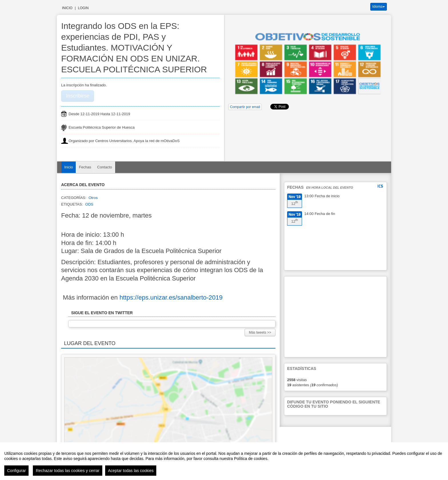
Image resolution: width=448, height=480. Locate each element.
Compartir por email (245, 107)
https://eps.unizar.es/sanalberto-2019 (171, 297)
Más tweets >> (260, 332)
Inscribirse (78, 96)
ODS (89, 204)
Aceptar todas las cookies (131, 471)
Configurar (16, 471)
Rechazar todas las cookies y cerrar (68, 471)
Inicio (67, 8)
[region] (224, 461)
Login (83, 8)
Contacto (105, 167)
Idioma (379, 7)
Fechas (85, 167)
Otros (93, 198)
